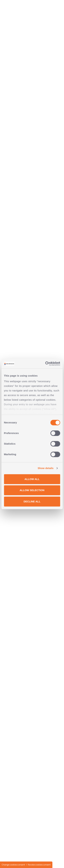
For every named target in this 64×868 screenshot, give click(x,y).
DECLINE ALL (32, 501)
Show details (46, 468)
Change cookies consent (13, 865)
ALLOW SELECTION (32, 490)
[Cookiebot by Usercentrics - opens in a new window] (46, 364)
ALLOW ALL (32, 479)
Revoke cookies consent (39, 865)
